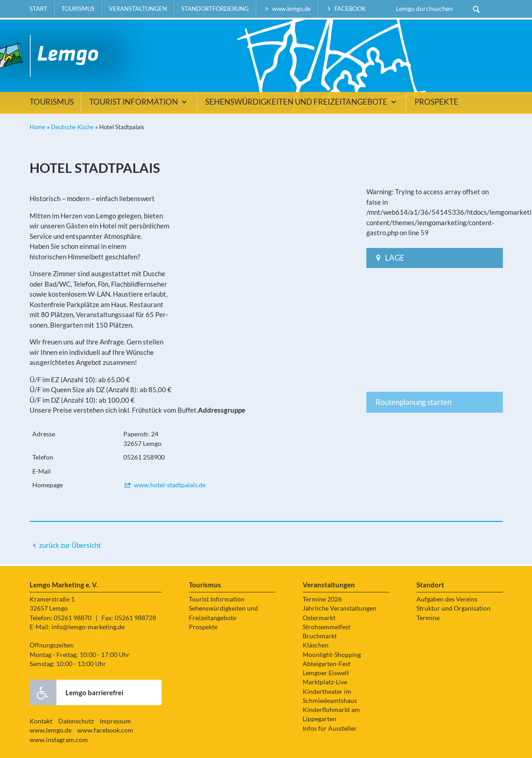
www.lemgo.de (287, 9)
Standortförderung (215, 9)
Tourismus (78, 9)
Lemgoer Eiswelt (326, 673)
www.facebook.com (105, 730)
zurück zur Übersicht (70, 545)
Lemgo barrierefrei (76, 692)
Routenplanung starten (413, 402)
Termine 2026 (322, 599)
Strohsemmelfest (327, 627)
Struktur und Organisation (453, 608)
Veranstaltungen (138, 9)
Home (38, 127)
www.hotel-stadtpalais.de (165, 485)
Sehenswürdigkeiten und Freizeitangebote (302, 102)
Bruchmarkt (320, 636)
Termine (428, 618)
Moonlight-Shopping (332, 655)
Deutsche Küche (72, 127)
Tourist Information (139, 102)
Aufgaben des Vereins (447, 599)
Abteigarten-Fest (327, 664)
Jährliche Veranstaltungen (339, 608)
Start (38, 9)
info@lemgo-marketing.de (88, 627)
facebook (345, 9)
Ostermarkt (319, 618)
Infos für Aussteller (330, 728)
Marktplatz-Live (325, 682)
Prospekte (436, 102)
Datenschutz (76, 721)
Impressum (115, 721)
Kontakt (41, 721)
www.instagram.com (59, 740)
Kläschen (316, 645)
